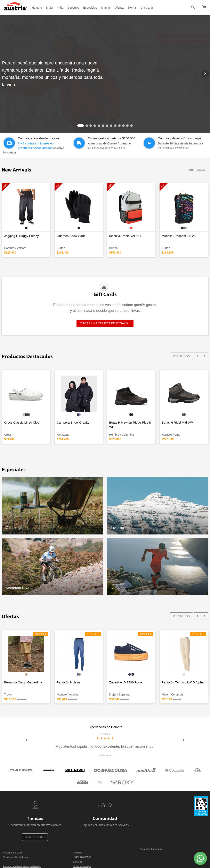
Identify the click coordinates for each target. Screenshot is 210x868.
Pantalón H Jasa (68, 682)
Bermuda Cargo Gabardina (23, 682)
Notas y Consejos (82, 866)
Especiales (90, 8)
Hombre (37, 8)
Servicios (78, 862)
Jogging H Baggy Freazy (21, 236)
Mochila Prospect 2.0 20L (179, 236)
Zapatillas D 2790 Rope (126, 682)
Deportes (73, 8)
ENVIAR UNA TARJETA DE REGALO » (105, 323)
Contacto (78, 853)
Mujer (50, 8)
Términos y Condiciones (15, 857)
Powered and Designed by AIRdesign (22, 866)
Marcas (106, 8)
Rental (132, 8)
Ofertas (119, 8)
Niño (60, 8)
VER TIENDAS (35, 837)
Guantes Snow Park (71, 236)
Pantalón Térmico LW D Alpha (183, 682)
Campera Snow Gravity (73, 422)
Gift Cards (147, 8)
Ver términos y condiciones (173, 148)
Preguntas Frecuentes (151, 849)
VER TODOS (197, 170)
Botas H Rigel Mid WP (177, 422)
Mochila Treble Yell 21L (125, 236)
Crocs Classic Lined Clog (22, 422)
